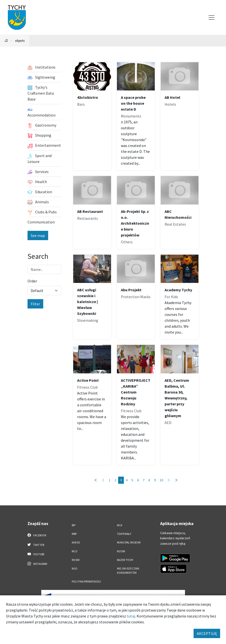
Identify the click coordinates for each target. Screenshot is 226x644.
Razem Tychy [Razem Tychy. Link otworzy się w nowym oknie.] (125, 560)
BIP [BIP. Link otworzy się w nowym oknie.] (74, 525)
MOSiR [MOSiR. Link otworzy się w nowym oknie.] (76, 560)
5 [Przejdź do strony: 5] (132, 480)
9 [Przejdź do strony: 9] (155, 480)
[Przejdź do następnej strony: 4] (169, 480)
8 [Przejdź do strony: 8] (149, 480)
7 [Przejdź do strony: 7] (144, 480)
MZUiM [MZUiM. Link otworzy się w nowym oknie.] (121, 551)
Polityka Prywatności (86, 582)
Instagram (37, 564)
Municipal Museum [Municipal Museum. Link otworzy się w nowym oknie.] (129, 542)
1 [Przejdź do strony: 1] (110, 480)
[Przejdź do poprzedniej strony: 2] (103, 480)
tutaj (131, 616)
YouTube (36, 554)
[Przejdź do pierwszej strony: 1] (96, 480)
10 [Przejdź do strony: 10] (161, 480)
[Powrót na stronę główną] (6, 41)
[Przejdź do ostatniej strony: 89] (176, 480)
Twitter (36, 545)
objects (20, 41)
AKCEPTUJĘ (207, 633)
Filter (35, 304)
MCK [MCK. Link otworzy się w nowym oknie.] (120, 525)
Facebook (37, 535)
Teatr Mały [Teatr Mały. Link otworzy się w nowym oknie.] (124, 534)
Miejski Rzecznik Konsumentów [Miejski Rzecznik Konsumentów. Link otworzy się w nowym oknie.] (128, 571)
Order (32, 281)
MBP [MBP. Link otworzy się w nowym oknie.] (74, 534)
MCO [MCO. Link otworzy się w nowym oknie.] (75, 551)
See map (38, 235)
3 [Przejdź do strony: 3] (121, 480)
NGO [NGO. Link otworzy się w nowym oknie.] (75, 569)
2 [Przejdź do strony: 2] (115, 480)
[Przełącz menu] (212, 17)
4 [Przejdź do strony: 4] (127, 480)
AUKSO (76, 542)
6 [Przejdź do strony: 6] (138, 480)
